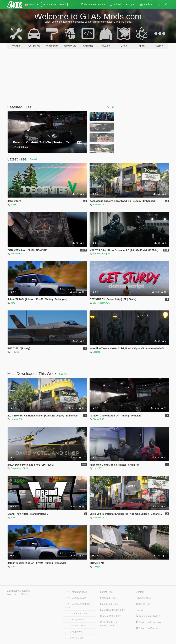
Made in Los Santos (18, 594)
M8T (13, 517)
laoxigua (97, 567)
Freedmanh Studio (20, 468)
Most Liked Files (109, 604)
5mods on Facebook (148, 622)
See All (111, 107)
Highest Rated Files (111, 616)
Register (146, 4)
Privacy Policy (143, 598)
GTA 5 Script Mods (75, 620)
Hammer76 (98, 205)
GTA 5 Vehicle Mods (75, 598)
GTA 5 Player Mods (75, 626)
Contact (140, 592)
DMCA (139, 610)
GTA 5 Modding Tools (76, 592)
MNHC (14, 205)
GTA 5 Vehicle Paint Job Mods (78, 606)
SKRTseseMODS (101, 303)
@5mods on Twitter (148, 616)
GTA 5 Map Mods (74, 632)
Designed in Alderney (19, 591)
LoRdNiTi (97, 352)
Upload (115, 4)
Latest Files (106, 592)
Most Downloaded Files (113, 610)
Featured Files (108, 598)
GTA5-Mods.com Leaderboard (109, 624)
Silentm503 (98, 419)
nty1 (13, 303)
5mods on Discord (147, 628)
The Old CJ (16, 254)
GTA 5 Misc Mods (74, 638)
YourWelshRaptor (101, 254)
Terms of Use (143, 604)
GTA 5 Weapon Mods (76, 613)
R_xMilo (15, 352)
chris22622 (98, 468)
